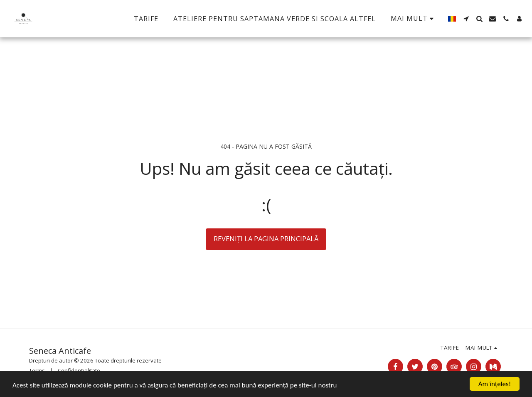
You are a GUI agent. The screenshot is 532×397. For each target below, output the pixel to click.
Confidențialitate (79, 370)
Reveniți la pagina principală (266, 239)
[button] (466, 19)
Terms (37, 370)
